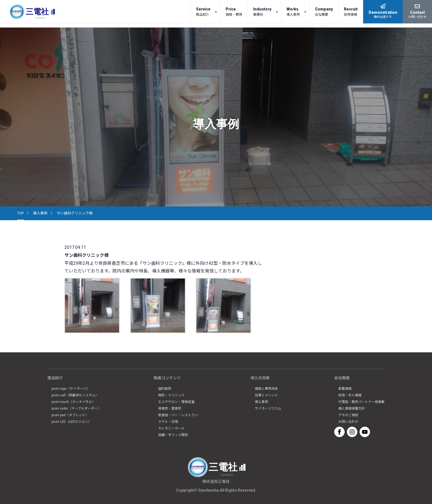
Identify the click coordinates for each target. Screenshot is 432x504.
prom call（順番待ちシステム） (75, 395)
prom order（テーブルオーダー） (76, 408)
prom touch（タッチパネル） (73, 402)
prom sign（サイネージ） (71, 389)
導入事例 (40, 213)
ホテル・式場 (168, 422)
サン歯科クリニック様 (75, 213)
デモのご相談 (348, 415)
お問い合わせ (348, 422)
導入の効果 (260, 378)
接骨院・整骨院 (170, 408)
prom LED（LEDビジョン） (71, 422)
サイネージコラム (268, 408)
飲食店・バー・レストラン (178, 415)
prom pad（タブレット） (70, 415)
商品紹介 (55, 378)
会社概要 (342, 378)
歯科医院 (165, 389)
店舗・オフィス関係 (173, 435)
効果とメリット (266, 395)
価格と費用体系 (266, 389)
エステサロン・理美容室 (176, 402)
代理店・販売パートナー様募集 (361, 402)
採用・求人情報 (350, 395)
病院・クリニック (171, 395)
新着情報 (345, 389)
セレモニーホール (171, 428)
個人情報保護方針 (352, 408)
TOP (21, 213)
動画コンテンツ (167, 378)
